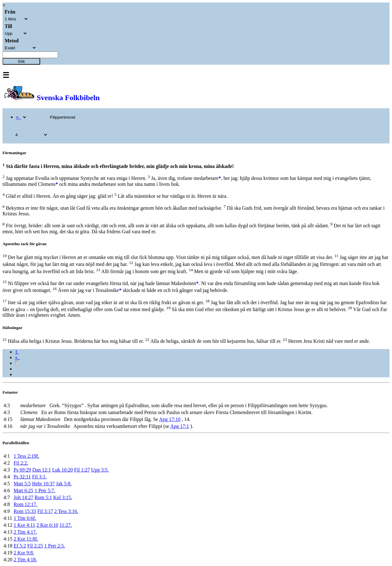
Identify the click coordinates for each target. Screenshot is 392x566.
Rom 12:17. (25, 504)
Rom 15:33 (25, 511)
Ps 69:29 (22, 470)
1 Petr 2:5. (55, 546)
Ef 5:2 (20, 546)
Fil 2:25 (35, 546)
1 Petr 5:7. (45, 491)
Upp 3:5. (100, 470)
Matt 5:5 (22, 484)
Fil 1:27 (82, 470)
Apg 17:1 (180, 426)
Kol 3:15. (63, 497)
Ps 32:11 (22, 477)
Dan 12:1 (42, 470)
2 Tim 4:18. (25, 560)
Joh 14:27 (23, 497)
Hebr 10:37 (43, 484)
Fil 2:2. (21, 463)
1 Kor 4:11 (24, 525)
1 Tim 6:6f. (25, 518)
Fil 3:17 (45, 511)
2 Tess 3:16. (66, 511)
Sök (21, 61)
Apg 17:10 (170, 419)
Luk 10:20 (62, 470)
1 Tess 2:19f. (26, 456)
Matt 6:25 (23, 491)
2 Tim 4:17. (25, 532)
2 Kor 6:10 (47, 525)
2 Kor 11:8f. (26, 539)
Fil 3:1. (39, 477)
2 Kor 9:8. (24, 553)
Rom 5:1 (43, 497)
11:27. (66, 525)
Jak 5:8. (64, 484)
